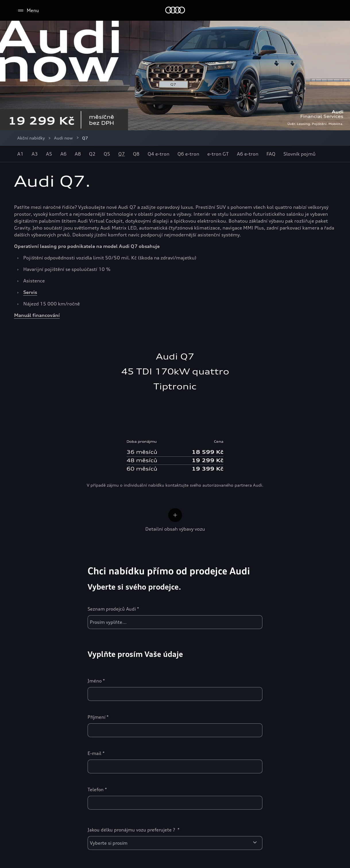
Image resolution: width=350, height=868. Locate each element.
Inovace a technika (253, 664)
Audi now (63, 138)
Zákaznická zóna (144, 664)
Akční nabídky (31, 138)
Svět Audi (30, 752)
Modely (27, 664)
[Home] (175, 10)
